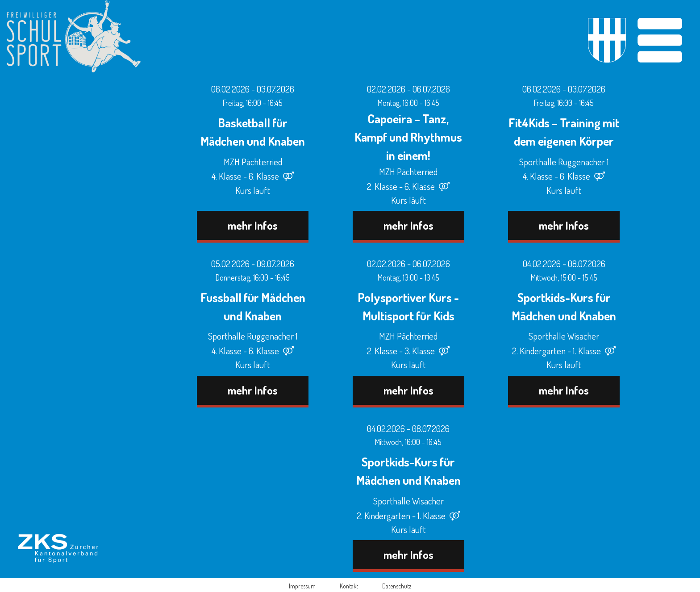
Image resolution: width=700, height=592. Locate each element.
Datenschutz (397, 586)
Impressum (302, 586)
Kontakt (349, 586)
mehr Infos (253, 225)
